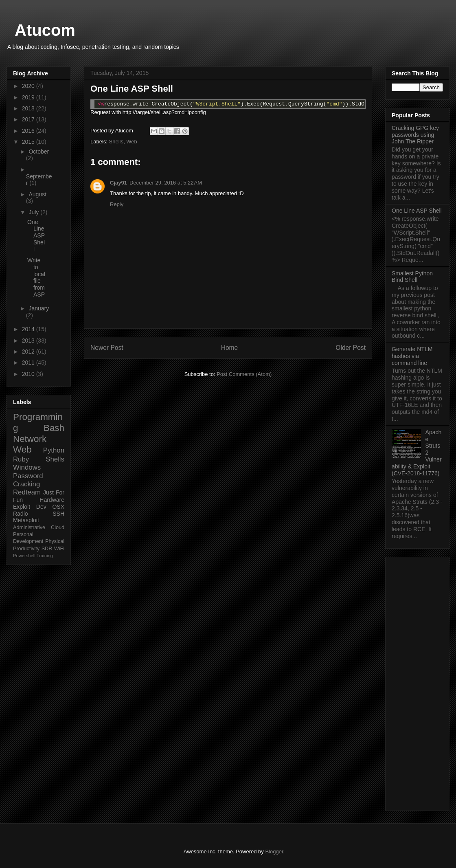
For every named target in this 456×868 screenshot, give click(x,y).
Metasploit (26, 520)
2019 (29, 97)
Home (230, 348)
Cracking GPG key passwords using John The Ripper (415, 135)
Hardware (52, 500)
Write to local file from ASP (36, 277)
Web (132, 142)
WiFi (59, 549)
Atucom (45, 30)
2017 (29, 119)
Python (54, 450)
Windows (27, 467)
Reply (117, 204)
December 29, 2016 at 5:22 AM (166, 183)
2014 (29, 329)
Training (45, 556)
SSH (58, 514)
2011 (29, 363)
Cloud (58, 527)
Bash (54, 428)
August (37, 194)
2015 (29, 142)
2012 (29, 352)
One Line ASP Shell (36, 236)
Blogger (274, 852)
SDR (47, 549)
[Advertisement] (417, 682)
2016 (29, 131)
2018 (29, 108)
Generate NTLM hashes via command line (412, 356)
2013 (29, 341)
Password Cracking (28, 480)
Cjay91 (118, 183)
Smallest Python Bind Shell (412, 277)
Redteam (27, 492)
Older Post (351, 348)
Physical (55, 541)
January (39, 308)
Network (30, 439)
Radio (21, 514)
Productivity (26, 549)
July (34, 212)
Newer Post (107, 348)
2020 (29, 86)
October (39, 152)
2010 (29, 374)
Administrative (29, 527)
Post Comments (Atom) (244, 374)
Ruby (21, 459)
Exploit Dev (30, 507)
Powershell (24, 556)
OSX (58, 507)
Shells (116, 142)
